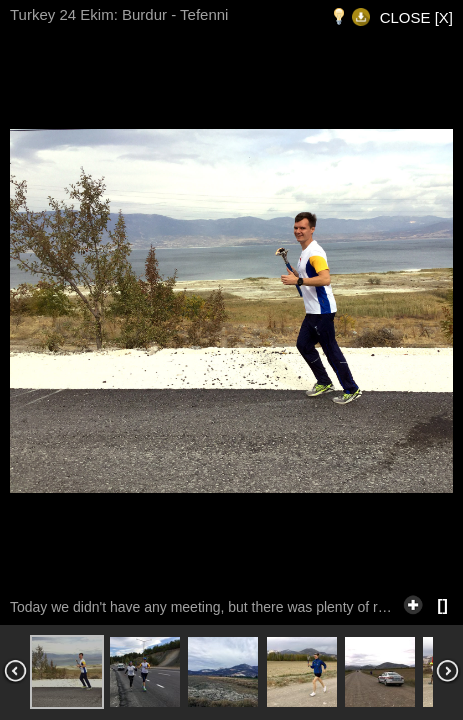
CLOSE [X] (416, 17)
